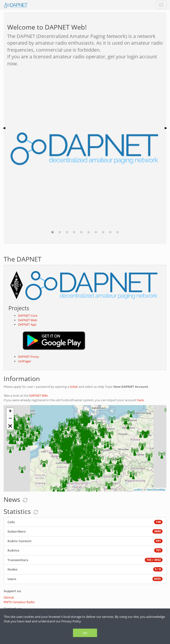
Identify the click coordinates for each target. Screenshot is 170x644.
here (141, 400)
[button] (52, 232)
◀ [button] (4, 128)
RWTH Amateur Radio (19, 602)
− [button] (10, 419)
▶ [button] (166, 128)
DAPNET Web (28, 320)
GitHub (9, 597)
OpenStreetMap (156, 490)
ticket (74, 387)
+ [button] (10, 412)
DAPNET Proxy (29, 357)
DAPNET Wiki (38, 395)
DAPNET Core (28, 316)
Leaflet (138, 490)
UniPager (25, 361)
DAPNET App (27, 324)
